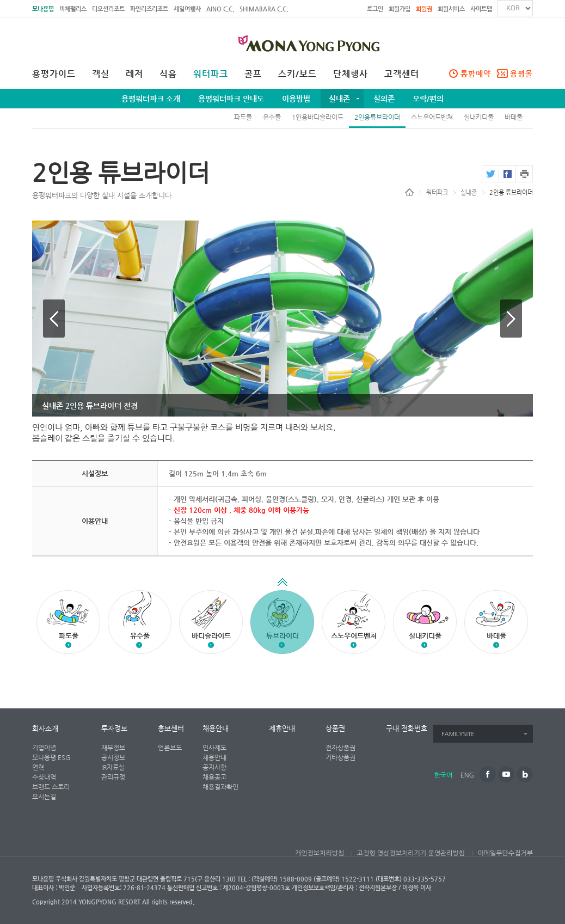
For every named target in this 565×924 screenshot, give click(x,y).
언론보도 (170, 748)
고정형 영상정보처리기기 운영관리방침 (411, 853)
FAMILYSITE (458, 734)
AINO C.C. (220, 9)
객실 (101, 74)
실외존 (384, 99)
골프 (253, 74)
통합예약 (476, 74)
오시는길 (44, 797)
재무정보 (113, 748)
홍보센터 (171, 728)
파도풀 (243, 117)
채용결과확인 (220, 787)
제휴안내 (282, 728)
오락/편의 (428, 99)
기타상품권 (340, 757)
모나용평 (43, 9)
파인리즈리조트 (149, 9)
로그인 (375, 9)
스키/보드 (297, 74)
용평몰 (521, 74)
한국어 (444, 775)
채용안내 (216, 728)
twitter (490, 174)
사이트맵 (481, 9)
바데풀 (514, 117)
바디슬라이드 (211, 636)
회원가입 (400, 9)
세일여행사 (187, 9)
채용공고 (214, 777)
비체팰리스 (73, 9)
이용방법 (296, 99)
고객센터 (402, 74)
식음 (168, 74)
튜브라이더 (282, 616)
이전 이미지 (54, 319)
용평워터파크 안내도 (231, 99)
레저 (134, 74)
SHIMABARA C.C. (264, 9)
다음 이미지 (511, 319)
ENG (467, 775)
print (524, 174)
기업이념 (44, 748)
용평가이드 (54, 74)
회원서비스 (451, 9)
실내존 (339, 99)
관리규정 (113, 777)
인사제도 (214, 748)
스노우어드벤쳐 (432, 117)
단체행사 (351, 74)
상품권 (335, 728)
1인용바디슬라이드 (318, 117)
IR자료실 (113, 767)
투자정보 (114, 728)
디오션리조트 (108, 9)
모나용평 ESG (51, 757)
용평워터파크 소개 (151, 99)
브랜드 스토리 (51, 787)
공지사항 (214, 767)
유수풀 (272, 117)
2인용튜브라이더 (377, 117)
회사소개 (45, 728)
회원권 (424, 9)
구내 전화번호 (407, 728)
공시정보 (113, 757)
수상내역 (44, 777)
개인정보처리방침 (320, 853)
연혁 (38, 767)
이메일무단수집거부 (505, 853)
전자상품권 (340, 748)
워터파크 (211, 74)
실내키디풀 (479, 117)
